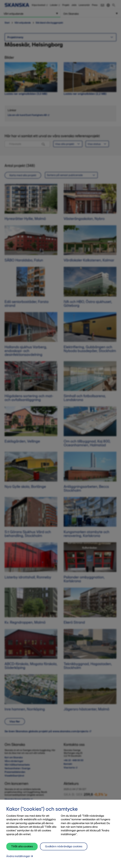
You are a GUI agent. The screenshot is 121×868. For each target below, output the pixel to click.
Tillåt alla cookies (22, 849)
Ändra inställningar (18, 859)
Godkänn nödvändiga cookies (64, 849)
